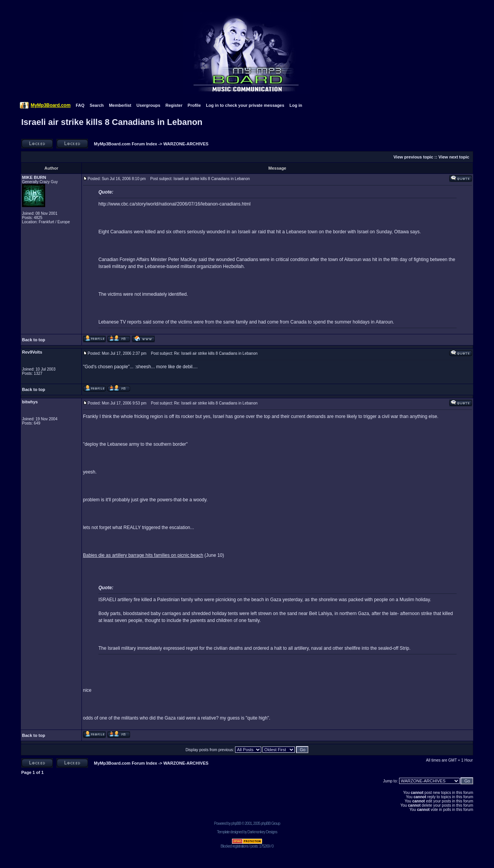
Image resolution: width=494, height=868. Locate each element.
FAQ (80, 105)
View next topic (454, 157)
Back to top (34, 340)
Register (174, 105)
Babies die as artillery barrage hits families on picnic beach (143, 555)
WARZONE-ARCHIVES (186, 144)
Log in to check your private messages (245, 105)
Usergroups (149, 105)
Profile (194, 105)
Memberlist (120, 105)
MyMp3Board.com (50, 105)
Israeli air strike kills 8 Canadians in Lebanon (112, 122)
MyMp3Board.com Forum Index (125, 144)
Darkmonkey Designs (262, 832)
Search (97, 105)
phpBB (236, 823)
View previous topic (413, 157)
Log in (296, 105)
